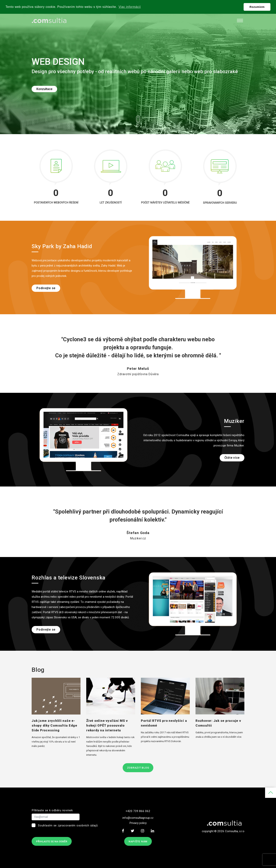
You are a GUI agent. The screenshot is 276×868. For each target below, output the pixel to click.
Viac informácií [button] (130, 7)
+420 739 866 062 (138, 811)
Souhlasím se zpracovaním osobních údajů (68, 825)
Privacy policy (138, 823)
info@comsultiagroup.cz (138, 818)
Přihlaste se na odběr (52, 841)
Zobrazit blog (138, 768)
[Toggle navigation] (240, 21)
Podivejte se (46, 288)
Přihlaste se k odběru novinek (52, 810)
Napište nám (138, 841)
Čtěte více (232, 458)
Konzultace (44, 89)
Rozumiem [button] (257, 7)
